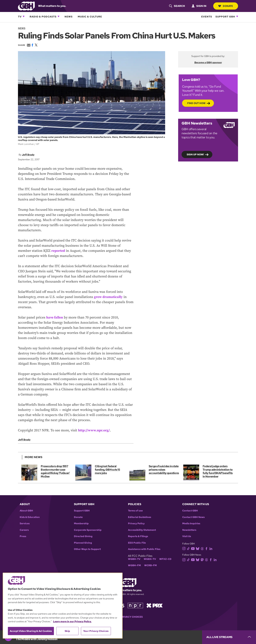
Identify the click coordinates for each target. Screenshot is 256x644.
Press (23, 536)
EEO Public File (137, 543)
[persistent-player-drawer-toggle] (229, 637)
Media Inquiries (191, 523)
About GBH (26, 511)
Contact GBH (190, 511)
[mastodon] (203, 560)
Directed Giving (83, 536)
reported (58, 251)
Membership (81, 523)
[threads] (203, 548)
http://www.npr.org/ (94, 430)
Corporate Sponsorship (88, 530)
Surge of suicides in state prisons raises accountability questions (164, 470)
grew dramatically (108, 297)
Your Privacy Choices (128, 617)
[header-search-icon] (177, 6)
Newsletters (189, 530)
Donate (226, 6)
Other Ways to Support (87, 549)
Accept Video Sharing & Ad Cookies (31, 631)
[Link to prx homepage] (155, 605)
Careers (24, 530)
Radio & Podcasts (43, 17)
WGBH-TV (134, 559)
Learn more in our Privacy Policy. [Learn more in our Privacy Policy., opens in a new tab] (72, 621)
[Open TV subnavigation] (24, 16)
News (69, 17)
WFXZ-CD (165, 559)
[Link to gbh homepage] (26, 6)
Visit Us (187, 536)
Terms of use (135, 511)
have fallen (55, 318)
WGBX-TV (150, 559)
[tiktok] (189, 548)
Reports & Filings (138, 536)
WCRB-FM (151, 565)
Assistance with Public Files (144, 549)
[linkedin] (212, 548)
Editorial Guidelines (140, 517)
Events (207, 17)
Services (25, 523)
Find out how (196, 103)
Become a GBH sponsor (208, 62)
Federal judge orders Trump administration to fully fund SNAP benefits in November (218, 471)
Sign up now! (195, 154)
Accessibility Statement (142, 530)
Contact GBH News (193, 517)
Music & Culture (90, 17)
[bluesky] (198, 548)
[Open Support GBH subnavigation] (237, 16)
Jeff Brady (28, 154)
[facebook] (207, 548)
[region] (63, 606)
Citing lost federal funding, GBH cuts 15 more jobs (107, 470)
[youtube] (194, 548)
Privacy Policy (136, 523)
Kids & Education (30, 517)
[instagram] (185, 548)
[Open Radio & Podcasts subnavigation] (59, 16)
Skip (67, 631)
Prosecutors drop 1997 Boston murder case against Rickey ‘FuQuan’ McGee (55, 471)
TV (20, 17)
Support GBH (225, 17)
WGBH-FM (134, 565)
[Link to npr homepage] (135, 605)
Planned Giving (83, 543)
